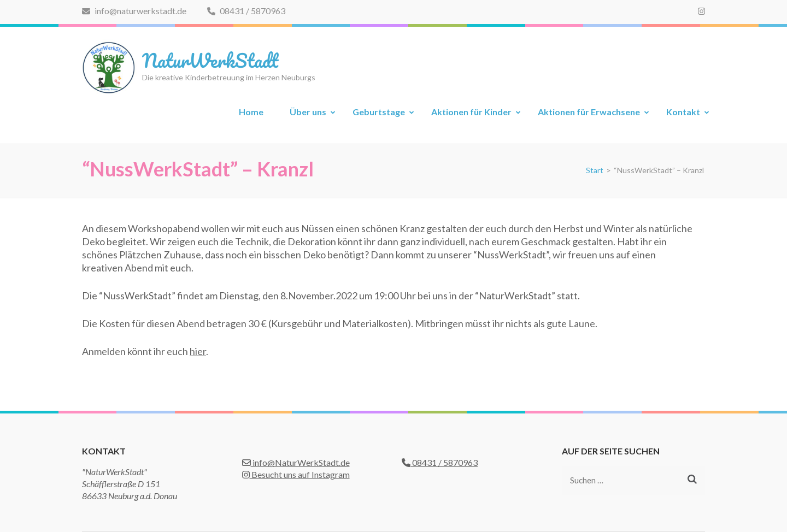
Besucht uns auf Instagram (296, 474)
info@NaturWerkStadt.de (296, 462)
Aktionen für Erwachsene (589, 112)
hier (198, 351)
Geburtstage (379, 112)
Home (251, 112)
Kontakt (683, 112)
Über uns (308, 112)
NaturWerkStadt (210, 60)
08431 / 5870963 (246, 11)
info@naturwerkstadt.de (134, 11)
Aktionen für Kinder (471, 112)
